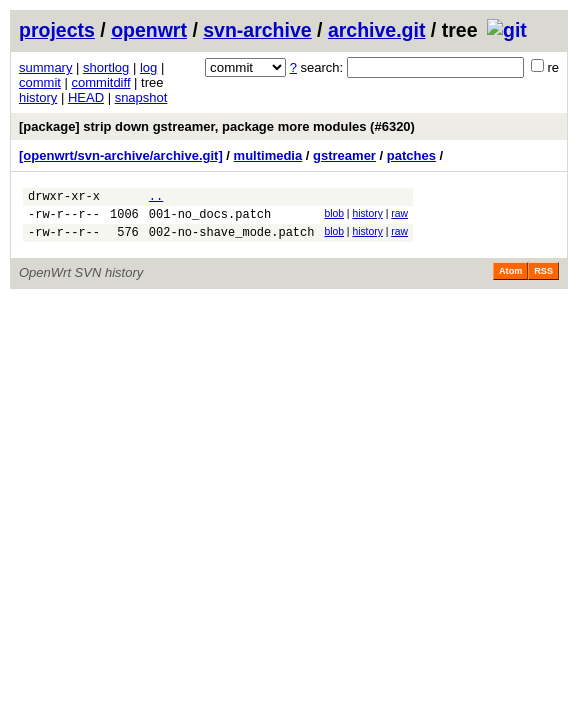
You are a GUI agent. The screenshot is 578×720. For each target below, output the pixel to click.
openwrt (149, 30)
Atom (510, 280)
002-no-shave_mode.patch (232, 240)
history (38, 97)
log (148, 67)
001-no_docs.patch (210, 219)
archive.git (377, 30)
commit (40, 82)
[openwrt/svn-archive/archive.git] (121, 155)
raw (399, 216)
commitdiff (101, 82)
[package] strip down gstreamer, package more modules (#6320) (217, 126)
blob (334, 216)
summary (45, 67)
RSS (543, 280)
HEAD (86, 97)
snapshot (141, 97)
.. (156, 198)
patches (411, 155)
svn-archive (257, 30)
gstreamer (344, 155)
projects (57, 30)
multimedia (268, 155)
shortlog (106, 67)
